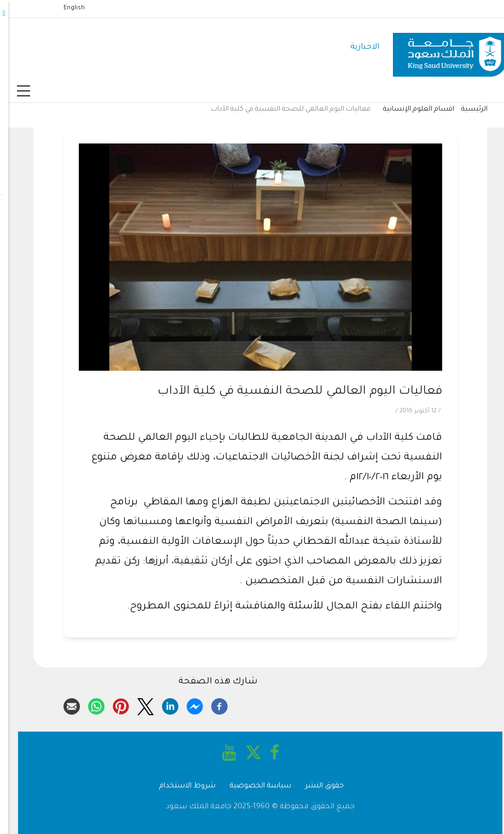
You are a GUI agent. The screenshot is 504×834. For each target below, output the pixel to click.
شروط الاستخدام (179, 786)
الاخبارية (357, 47)
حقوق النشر (316, 786)
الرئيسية (466, 110)
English (66, 8)
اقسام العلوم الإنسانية (410, 110)
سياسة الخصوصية (252, 786)
